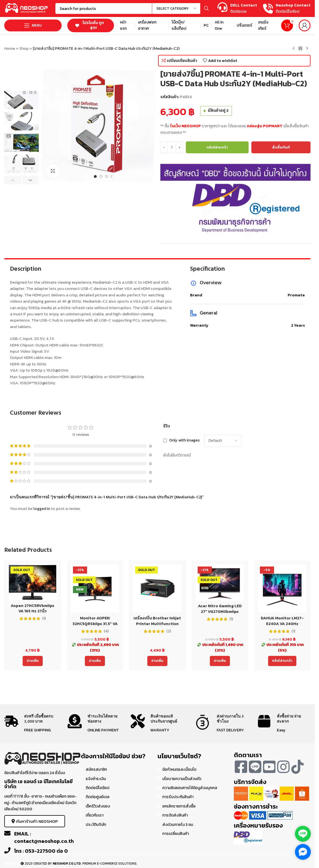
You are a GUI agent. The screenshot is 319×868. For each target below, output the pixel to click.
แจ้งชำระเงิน (96, 779)
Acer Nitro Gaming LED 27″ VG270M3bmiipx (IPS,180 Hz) (220, 611)
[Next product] (307, 49)
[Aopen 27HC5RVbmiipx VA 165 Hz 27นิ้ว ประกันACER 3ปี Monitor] (33, 582)
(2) (169, 631)
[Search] (133, 8)
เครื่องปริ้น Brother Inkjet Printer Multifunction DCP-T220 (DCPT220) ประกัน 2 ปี (157, 626)
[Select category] (176, 8)
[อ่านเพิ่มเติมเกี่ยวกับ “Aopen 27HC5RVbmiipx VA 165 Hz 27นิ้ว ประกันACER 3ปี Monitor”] (33, 661)
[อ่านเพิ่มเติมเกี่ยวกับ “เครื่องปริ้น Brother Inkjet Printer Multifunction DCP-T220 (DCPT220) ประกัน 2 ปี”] (157, 661)
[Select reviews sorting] (223, 441)
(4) (106, 631)
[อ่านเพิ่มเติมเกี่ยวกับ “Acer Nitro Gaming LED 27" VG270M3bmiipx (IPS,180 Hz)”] (220, 661)
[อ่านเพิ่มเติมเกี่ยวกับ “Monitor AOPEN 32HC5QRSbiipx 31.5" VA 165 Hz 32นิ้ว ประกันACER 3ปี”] (95, 661)
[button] (13, 180)
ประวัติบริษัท (96, 825)
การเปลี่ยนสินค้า (176, 834)
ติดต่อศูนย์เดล (98, 797)
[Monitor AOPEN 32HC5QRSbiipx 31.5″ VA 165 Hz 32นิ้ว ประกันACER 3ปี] (95, 589)
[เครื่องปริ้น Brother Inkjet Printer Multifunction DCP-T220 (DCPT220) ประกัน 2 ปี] (157, 589)
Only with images (184, 441)
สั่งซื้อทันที (281, 147)
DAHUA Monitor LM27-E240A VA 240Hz (282, 621)
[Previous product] (294, 49)
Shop (24, 49)
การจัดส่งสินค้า (175, 815)
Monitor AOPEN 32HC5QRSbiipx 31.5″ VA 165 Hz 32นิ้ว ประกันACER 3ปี (95, 626)
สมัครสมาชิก (96, 769)
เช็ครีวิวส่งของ (98, 806)
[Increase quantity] (179, 147)
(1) (44, 619)
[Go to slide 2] (101, 176)
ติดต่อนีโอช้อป (98, 788)
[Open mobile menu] (33, 25)
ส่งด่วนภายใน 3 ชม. (178, 825)
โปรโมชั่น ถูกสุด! (90, 25)
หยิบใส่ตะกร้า (217, 147)
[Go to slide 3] (107, 176)
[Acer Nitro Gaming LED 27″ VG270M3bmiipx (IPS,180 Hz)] (220, 583)
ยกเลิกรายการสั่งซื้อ (179, 806)
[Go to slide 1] (95, 176)
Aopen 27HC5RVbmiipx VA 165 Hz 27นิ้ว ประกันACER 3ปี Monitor (33, 611)
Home (10, 49)
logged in (42, 509)
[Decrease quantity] (164, 147)
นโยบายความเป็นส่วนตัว (182, 779)
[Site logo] (27, 8)
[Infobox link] (237, 9)
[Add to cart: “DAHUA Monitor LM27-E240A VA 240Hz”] (282, 661)
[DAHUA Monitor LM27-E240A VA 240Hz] (282, 589)
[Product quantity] (172, 147)
